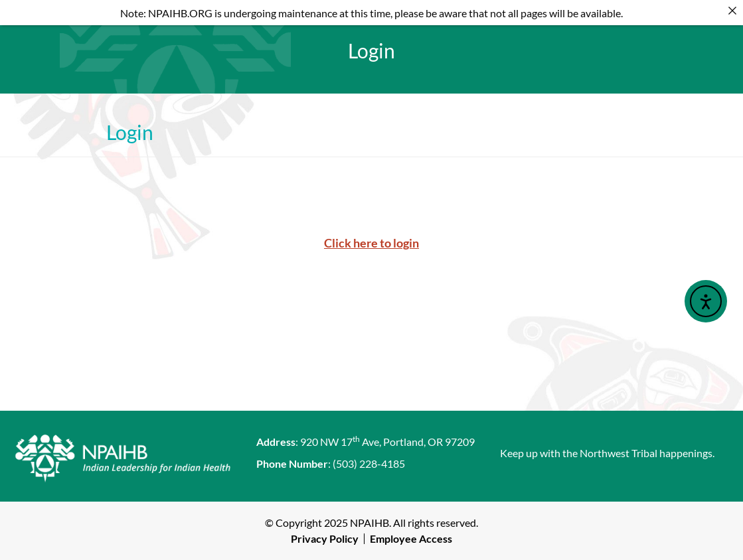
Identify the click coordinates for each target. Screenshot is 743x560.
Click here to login (371, 243)
